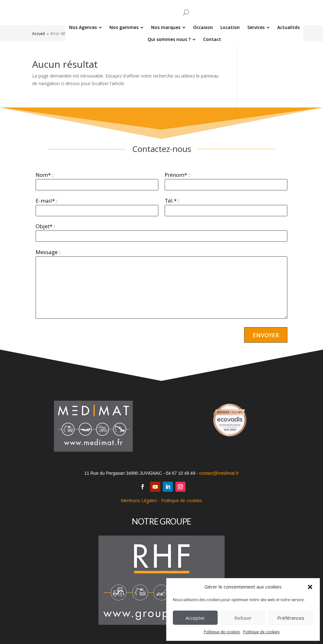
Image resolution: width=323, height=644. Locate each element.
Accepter (195, 618)
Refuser (243, 618)
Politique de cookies (222, 632)
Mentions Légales (139, 500)
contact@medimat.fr (219, 473)
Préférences (291, 618)
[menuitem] (63, 27)
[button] (310, 587)
